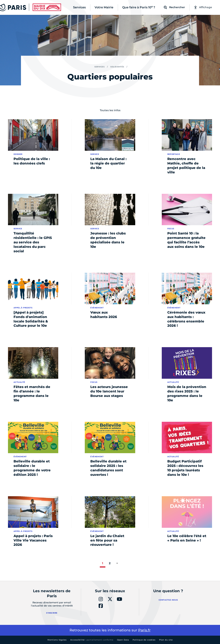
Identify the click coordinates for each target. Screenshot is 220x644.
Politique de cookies (144, 640)
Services (99, 67)
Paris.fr (144, 630)
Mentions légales (57, 640)
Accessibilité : (92, 640)
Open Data (123, 640)
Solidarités (117, 67)
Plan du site (166, 640)
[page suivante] (117, 563)
